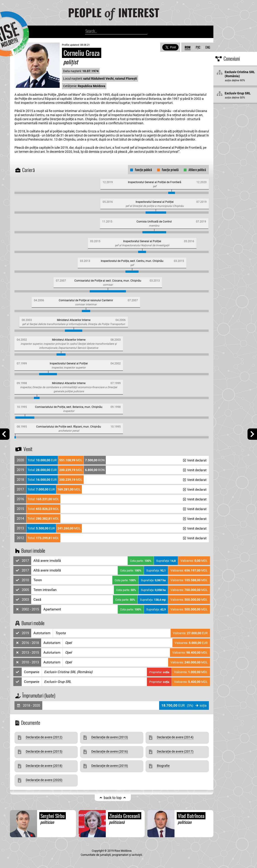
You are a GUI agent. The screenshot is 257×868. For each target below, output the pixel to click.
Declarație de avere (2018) (44, 766)
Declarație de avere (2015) (44, 751)
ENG (208, 47)
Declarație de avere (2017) (175, 751)
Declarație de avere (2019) (110, 766)
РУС (198, 47)
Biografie (163, 766)
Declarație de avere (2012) (44, 737)
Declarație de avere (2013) (110, 737)
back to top (113, 798)
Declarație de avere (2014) (175, 737)
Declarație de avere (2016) (110, 751)
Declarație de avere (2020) (44, 780)
